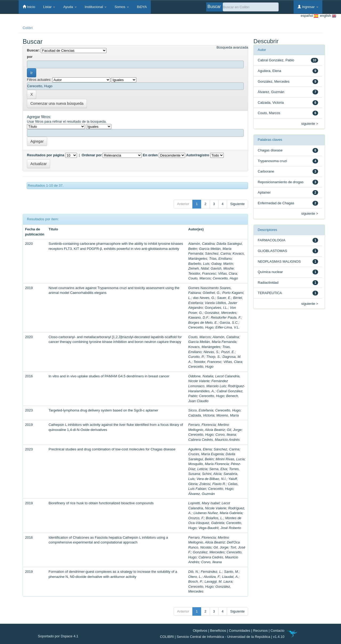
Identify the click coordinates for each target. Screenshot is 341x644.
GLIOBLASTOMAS (272, 251)
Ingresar (308, 7)
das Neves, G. (204, 298)
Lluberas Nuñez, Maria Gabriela (218, 513)
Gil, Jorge (234, 430)
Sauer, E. (224, 298)
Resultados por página (46, 155)
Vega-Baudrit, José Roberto (220, 528)
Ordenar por (92, 155)
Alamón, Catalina (202, 244)
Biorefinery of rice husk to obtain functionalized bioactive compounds (101, 503)
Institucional (96, 7)
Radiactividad (268, 283)
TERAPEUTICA (270, 293)
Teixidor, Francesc (202, 273)
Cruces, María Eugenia (206, 454)
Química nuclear (270, 272)
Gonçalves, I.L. (216, 308)
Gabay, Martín (222, 264)
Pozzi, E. (228, 352)
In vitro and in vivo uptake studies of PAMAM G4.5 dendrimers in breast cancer (109, 376)
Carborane (266, 171)
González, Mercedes (220, 313)
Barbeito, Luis (199, 264)
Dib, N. (194, 572)
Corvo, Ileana (226, 435)
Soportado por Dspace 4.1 (58, 636)
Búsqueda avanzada (232, 47)
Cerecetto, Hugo (225, 278)
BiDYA (142, 7)
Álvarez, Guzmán (202, 494)
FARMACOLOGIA (271, 240)
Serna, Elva (218, 469)
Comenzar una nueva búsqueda (57, 103)
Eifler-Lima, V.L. (228, 327)
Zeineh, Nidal (199, 268)
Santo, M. (232, 572)
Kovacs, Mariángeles (204, 347)
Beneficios (218, 631)
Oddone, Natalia (201, 376)
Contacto (277, 631)
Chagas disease (270, 150)
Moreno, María (228, 415)
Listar (49, 7)
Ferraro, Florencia (202, 425)
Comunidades (239, 631)
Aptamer (264, 192)
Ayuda (70, 7)
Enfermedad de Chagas (276, 203)
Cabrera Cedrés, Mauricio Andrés (214, 440)
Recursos (260, 631)
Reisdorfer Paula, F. (226, 317)
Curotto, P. (196, 357)
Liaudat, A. (230, 577)
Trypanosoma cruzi (272, 161)
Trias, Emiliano (220, 259)
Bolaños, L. (215, 518)
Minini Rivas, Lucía (230, 459)
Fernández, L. (212, 572)
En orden (150, 155)
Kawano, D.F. (199, 317)
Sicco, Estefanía (201, 410)
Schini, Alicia (212, 474)
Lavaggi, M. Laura (218, 581)
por (30, 57)
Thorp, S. (213, 357)
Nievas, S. (211, 352)
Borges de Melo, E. (203, 323)
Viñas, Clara (228, 273)
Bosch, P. (196, 581)
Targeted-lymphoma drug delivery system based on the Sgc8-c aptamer (103, 410)
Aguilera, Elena (200, 449)
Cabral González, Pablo (276, 60)
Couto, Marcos (200, 278)
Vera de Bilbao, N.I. (212, 479)
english (327, 16)
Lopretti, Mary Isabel (204, 503)
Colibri (28, 28)
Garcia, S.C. (229, 323)
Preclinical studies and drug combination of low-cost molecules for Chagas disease (112, 449)
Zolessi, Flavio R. (213, 484)
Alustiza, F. (212, 577)
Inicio (29, 7)
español (309, 16)
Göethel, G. (212, 293)
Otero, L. (195, 577)
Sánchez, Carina (218, 253)
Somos (122, 7)
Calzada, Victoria (201, 415)
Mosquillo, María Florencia (209, 464)
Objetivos (200, 631)
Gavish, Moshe (222, 268)
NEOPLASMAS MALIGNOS (279, 261)
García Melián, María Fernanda (212, 342)
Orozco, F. (196, 518)
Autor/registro (198, 155)
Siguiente (237, 204)
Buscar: (33, 50)
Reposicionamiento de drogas (281, 182)
